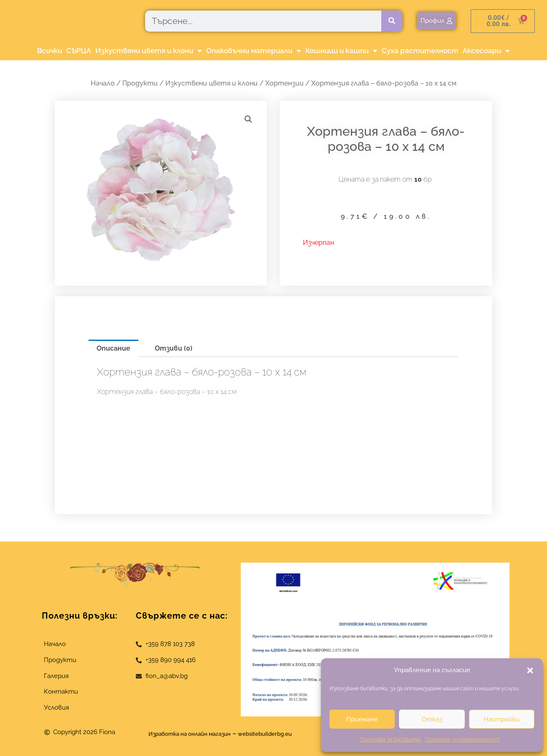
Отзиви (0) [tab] (174, 348)
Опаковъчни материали (254, 51)
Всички (50, 51)
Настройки (502, 719)
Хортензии (284, 83)
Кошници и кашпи (341, 51)
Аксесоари (486, 51)
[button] (530, 670)
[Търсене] (392, 21)
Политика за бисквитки (391, 740)
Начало (103, 83)
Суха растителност (420, 51)
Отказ (432, 719)
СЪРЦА (79, 51)
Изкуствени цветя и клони (149, 51)
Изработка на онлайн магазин (183, 733)
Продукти (140, 83)
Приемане (362, 719)
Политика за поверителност (462, 740)
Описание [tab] (113, 348)
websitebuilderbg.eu (277, 733)
